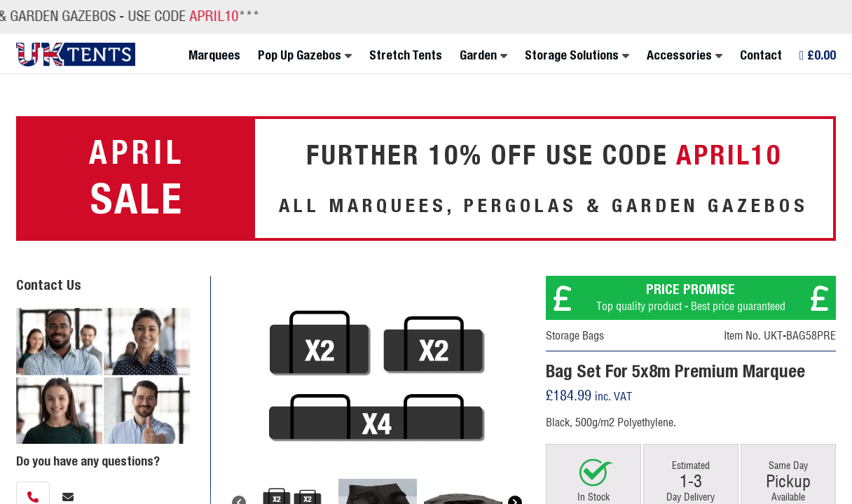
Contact (761, 55)
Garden (478, 55)
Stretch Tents (406, 55)
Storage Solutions (572, 55)
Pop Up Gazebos (300, 55)
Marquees (214, 55)
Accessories (679, 55)
